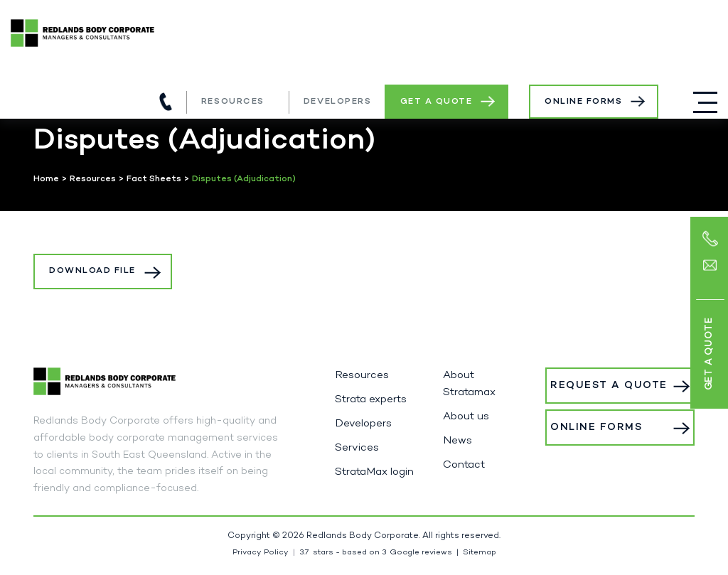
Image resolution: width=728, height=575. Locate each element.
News (457, 441)
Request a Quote (609, 386)
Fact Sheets (154, 179)
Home (46, 179)
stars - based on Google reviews (376, 553)
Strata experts (371, 399)
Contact (464, 465)
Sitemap (480, 553)
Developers (338, 102)
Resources (233, 102)
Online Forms (583, 102)
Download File (92, 271)
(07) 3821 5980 (166, 102)
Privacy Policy (261, 553)
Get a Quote (437, 102)
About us (466, 417)
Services (357, 448)
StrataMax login (374, 472)
